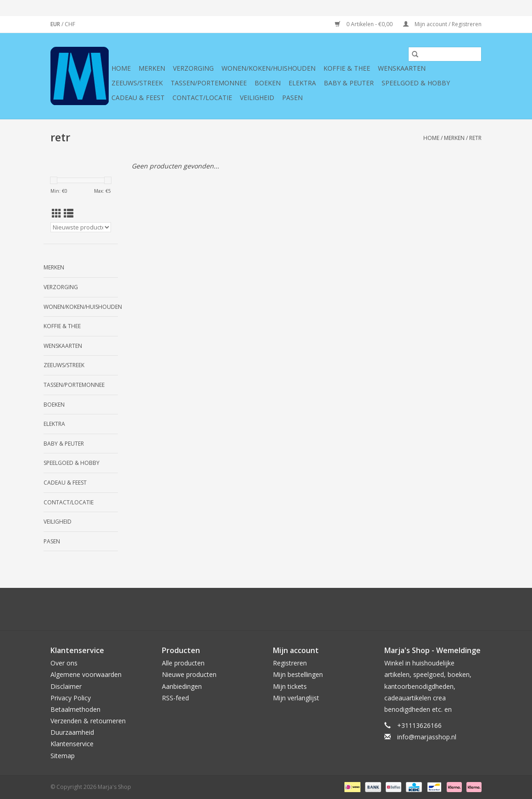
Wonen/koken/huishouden (269, 68)
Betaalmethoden (75, 709)
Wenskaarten (402, 68)
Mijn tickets (290, 686)
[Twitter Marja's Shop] (233, 609)
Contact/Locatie (202, 98)
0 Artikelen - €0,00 (364, 24)
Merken (152, 68)
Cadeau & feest (138, 98)
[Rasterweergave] (57, 213)
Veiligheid (257, 98)
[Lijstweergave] (69, 213)
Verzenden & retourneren (88, 721)
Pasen (292, 98)
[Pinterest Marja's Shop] (266, 609)
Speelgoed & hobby (416, 83)
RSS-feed (175, 698)
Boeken (268, 83)
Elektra (302, 83)
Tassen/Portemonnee (209, 83)
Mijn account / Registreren (442, 24)
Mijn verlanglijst (296, 698)
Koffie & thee (347, 68)
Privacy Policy (71, 698)
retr (475, 138)
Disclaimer (66, 686)
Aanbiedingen (182, 686)
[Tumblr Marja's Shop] (299, 609)
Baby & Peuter (349, 83)
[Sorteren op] (81, 227)
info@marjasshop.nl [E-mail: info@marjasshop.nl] (427, 737)
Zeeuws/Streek (137, 83)
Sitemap (63, 756)
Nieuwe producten (189, 674)
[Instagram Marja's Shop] (316, 609)
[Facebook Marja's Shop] (216, 609)
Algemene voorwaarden (86, 674)
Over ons (64, 663)
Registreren (290, 663)
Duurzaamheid (72, 732)
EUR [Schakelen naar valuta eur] (56, 24)
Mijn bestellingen (298, 674)
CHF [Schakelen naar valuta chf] (70, 24)
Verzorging (193, 68)
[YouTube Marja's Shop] (283, 609)
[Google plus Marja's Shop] (249, 609)
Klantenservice (72, 744)
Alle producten (183, 663)
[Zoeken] (445, 54)
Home (121, 68)
